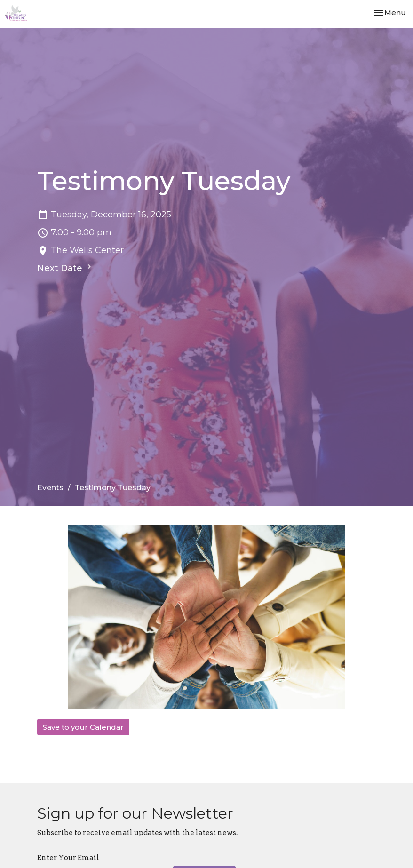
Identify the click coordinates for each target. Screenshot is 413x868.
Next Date (65, 268)
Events (50, 488)
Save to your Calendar (83, 727)
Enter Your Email (68, 858)
